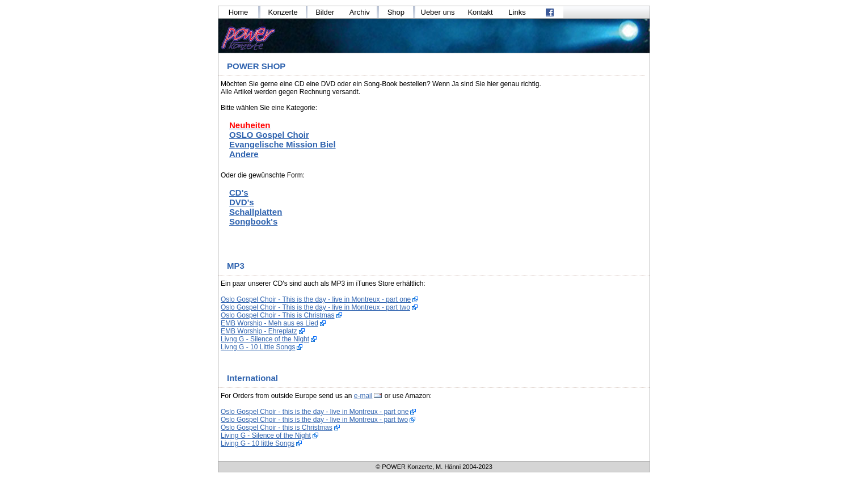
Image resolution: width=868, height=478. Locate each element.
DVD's (242, 202)
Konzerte (283, 12)
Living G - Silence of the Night (266, 435)
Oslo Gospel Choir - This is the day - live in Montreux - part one (316, 299)
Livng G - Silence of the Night (265, 339)
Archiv (360, 12)
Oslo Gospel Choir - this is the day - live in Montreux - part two (314, 420)
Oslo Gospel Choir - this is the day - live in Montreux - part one (315, 412)
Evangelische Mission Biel (283, 144)
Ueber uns (438, 12)
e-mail (363, 396)
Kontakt (480, 12)
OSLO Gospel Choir (269, 135)
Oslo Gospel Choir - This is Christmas (278, 315)
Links (517, 12)
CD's (239, 193)
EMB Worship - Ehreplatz (259, 331)
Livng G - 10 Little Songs (258, 347)
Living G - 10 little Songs (258, 443)
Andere (244, 154)
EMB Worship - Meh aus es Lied (269, 323)
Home (239, 12)
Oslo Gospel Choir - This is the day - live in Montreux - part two (315, 307)
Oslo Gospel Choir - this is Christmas (277, 428)
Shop (396, 12)
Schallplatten (256, 212)
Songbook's (253, 221)
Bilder (325, 12)
